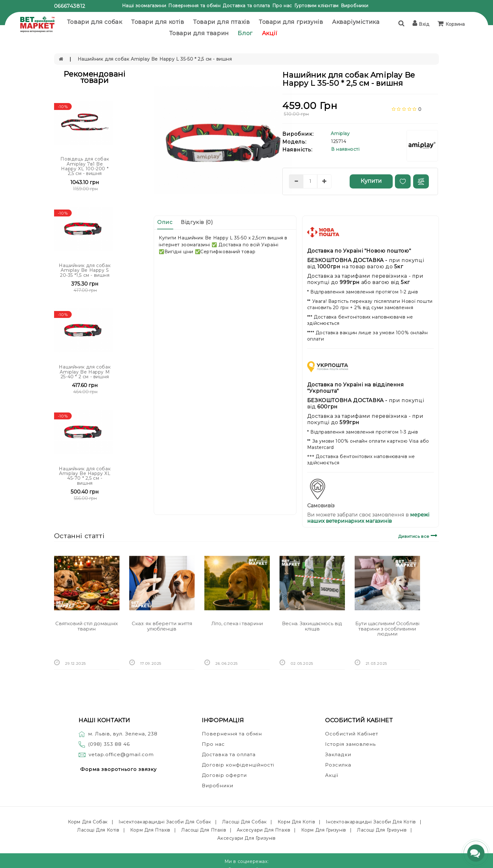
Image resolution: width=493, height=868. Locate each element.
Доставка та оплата (246, 6)
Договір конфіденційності (238, 765)
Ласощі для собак (244, 822)
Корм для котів (296, 822)
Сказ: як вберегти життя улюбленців (162, 626)
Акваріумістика (356, 22)
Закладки (338, 754)
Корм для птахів (150, 830)
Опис (165, 222)
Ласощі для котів (98, 830)
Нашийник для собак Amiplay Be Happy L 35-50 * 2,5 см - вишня (155, 59)
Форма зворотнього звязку (118, 769)
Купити (371, 181)
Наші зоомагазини (144, 6)
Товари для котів (158, 22)
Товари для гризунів (291, 22)
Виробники (355, 6)
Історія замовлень (350, 744)
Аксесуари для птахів (263, 830)
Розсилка (338, 765)
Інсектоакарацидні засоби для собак (165, 822)
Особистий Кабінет (352, 734)
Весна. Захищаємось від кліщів (312, 626)
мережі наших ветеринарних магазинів (368, 518)
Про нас (282, 6)
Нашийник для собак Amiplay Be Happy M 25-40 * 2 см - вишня (85, 372)
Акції (270, 33)
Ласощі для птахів (204, 830)
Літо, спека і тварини (237, 623)
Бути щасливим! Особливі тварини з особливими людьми (387, 629)
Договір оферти (224, 775)
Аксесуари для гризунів (246, 838)
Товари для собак (95, 22)
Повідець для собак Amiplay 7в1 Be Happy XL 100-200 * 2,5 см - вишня (85, 166)
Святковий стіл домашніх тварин (87, 626)
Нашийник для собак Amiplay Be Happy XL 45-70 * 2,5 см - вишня (85, 476)
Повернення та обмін (194, 6)
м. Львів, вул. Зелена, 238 (118, 734)
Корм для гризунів (324, 830)
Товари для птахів (221, 22)
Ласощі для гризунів (382, 830)
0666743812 (70, 6)
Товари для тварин (199, 33)
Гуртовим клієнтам (316, 6)
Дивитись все (419, 535)
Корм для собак (88, 822)
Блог (245, 33)
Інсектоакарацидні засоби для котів (371, 822)
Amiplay (340, 134)
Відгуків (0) (197, 222)
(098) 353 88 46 (109, 744)
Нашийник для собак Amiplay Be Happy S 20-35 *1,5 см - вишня (85, 270)
